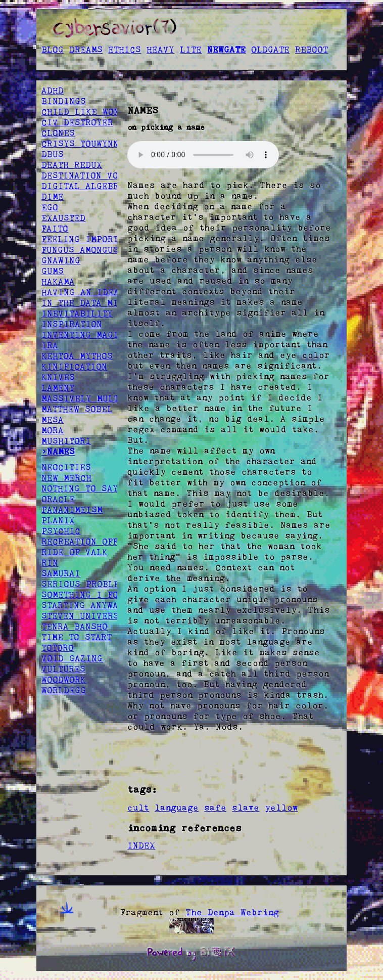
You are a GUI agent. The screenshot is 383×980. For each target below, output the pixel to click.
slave (246, 808)
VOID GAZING (72, 658)
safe (215, 808)
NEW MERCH (66, 478)
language (177, 808)
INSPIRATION (72, 324)
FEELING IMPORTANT (88, 239)
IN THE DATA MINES (88, 303)
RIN (50, 563)
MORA (53, 430)
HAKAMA (58, 282)
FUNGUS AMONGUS (80, 250)
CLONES (58, 133)
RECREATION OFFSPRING (96, 542)
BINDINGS (64, 101)
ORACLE (58, 499)
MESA (53, 420)
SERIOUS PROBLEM (83, 584)
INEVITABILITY (77, 314)
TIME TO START (77, 637)
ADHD (53, 91)
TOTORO (58, 648)
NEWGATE (226, 50)
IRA (50, 345)
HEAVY (160, 50)
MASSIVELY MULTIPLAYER (100, 398)
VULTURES (63, 669)
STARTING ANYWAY (83, 605)
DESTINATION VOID (85, 175)
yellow (281, 808)
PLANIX (58, 520)
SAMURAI (61, 573)
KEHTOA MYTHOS (77, 356)
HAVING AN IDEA (80, 292)
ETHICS (125, 50)
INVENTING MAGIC (83, 335)
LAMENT (58, 388)
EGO (50, 207)
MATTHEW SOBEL (77, 409)
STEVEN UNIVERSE (83, 616)
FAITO (55, 229)
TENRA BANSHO (75, 627)
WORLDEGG (64, 690)
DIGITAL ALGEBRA (83, 186)
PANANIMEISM (72, 510)
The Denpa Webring (232, 912)
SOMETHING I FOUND (88, 595)
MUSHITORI (66, 441)
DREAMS (86, 50)
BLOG (53, 50)
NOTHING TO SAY (80, 488)
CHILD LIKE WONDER (89, 112)
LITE (191, 50)
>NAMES (58, 452)
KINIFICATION (74, 367)
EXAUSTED (63, 218)
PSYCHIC (61, 531)
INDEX (141, 845)
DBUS (53, 154)
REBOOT (312, 50)
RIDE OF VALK (75, 552)
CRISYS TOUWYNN (80, 144)
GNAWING (61, 260)
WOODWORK (64, 680)
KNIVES (58, 377)
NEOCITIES (66, 467)
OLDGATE (270, 50)
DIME (53, 197)
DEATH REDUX (72, 165)
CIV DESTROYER (77, 122)
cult (138, 808)
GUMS (53, 271)
